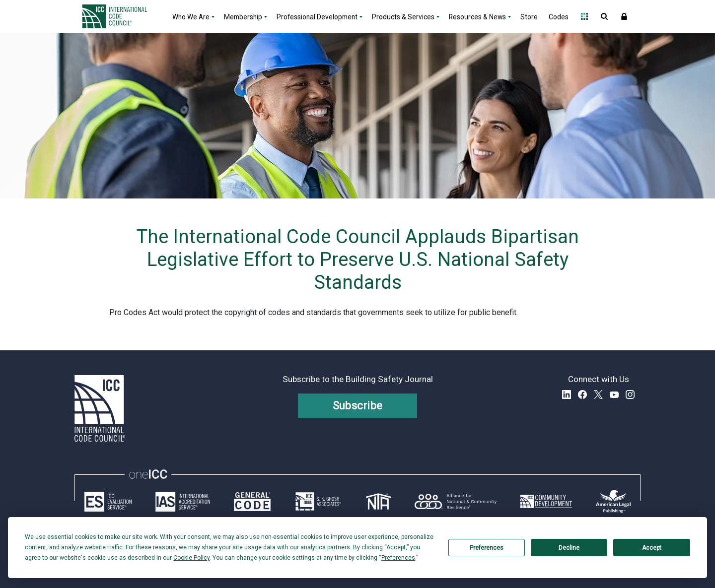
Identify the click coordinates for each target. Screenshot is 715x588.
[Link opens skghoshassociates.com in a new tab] (318, 502)
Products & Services (403, 17)
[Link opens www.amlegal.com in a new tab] (613, 502)
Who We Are (191, 17)
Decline (569, 548)
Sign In (624, 16)
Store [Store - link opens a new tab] (529, 17)
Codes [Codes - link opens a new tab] (559, 17)
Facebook (582, 394)
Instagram (630, 394)
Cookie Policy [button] (191, 558)
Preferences (487, 548)
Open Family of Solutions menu (584, 16)
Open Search (604, 16)
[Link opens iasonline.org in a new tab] (183, 502)
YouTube (614, 394)
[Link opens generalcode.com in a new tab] (252, 502)
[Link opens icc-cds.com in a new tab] (546, 502)
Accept (652, 548)
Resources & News (477, 17)
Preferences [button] (398, 558)
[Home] (121, 16)
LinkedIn (567, 394)
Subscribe (358, 406)
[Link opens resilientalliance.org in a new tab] (456, 502)
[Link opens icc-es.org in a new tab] (108, 502)
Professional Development (317, 17)
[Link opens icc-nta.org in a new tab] (378, 502)
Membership (243, 17)
